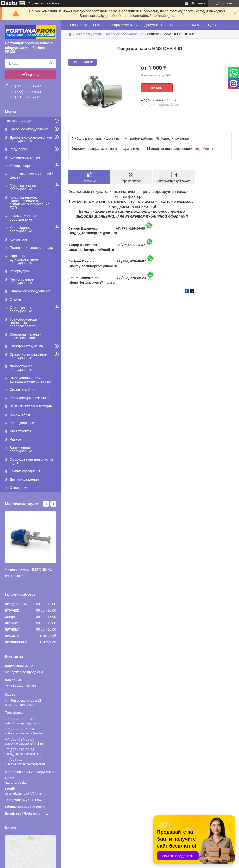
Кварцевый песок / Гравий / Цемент (31, 176)
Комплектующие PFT (26, 471)
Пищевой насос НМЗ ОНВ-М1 (29, 569)
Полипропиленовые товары (32, 248)
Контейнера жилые (25, 157)
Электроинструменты (27, 346)
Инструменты (20, 431)
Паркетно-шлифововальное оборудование (24, 259)
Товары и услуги (19, 121)
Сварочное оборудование (30, 291)
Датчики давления (24, 479)
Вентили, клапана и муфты (31, 406)
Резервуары (19, 271)
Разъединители (22, 423)
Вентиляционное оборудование (23, 449)
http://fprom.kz (16, 782)
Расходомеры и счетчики (30, 398)
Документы (153, 25)
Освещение (19, 488)
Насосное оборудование (29, 129)
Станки (15, 299)
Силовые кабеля (23, 390)
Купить (157, 88)
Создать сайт (37, 3)
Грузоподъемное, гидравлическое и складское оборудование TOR (30, 202)
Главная (77, 25)
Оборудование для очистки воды (31, 461)
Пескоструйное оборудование (22, 281)
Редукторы (18, 149)
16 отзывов (198, 3)
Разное (15, 439)
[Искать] (51, 63)
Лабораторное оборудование (21, 368)
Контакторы (19, 239)
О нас (98, 25)
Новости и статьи (182, 25)
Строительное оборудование (21, 309)
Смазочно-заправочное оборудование (28, 356)
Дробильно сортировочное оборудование (31, 139)
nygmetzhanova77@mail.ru (26, 793)
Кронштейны (20, 414)
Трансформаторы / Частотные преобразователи (25, 323)
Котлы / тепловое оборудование (23, 218)
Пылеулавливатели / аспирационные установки (31, 380)
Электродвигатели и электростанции (26, 336)
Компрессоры (21, 166)
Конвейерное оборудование (21, 229)
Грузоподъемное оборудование (23, 187)
